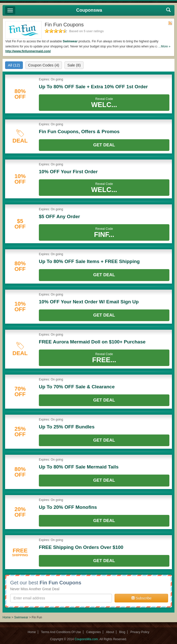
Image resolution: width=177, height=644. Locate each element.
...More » (164, 46)
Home (7, 617)
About (110, 632)
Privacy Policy (140, 632)
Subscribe (141, 598)
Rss (170, 23)
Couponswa (89, 10)
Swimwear (70, 41)
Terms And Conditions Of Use (61, 632)
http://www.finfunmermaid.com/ (28, 51)
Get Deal (104, 145)
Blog (122, 632)
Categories (93, 632)
